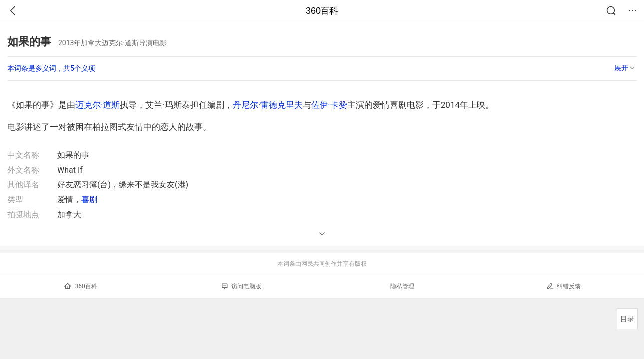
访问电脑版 (241, 286)
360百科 (322, 11)
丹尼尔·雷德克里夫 (268, 105)
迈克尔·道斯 (98, 105)
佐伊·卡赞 (329, 105)
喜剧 (89, 200)
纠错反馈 (563, 286)
